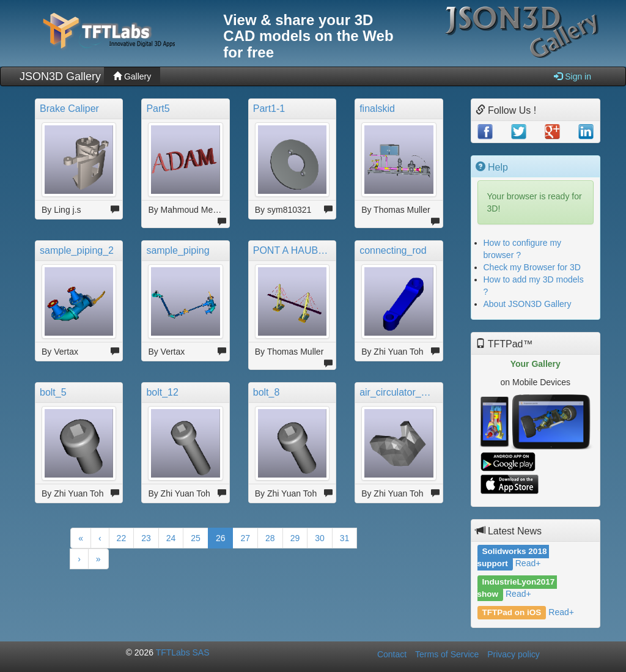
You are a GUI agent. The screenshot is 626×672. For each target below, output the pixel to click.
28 (270, 538)
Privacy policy (514, 654)
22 (122, 538)
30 (320, 538)
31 (345, 538)
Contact (392, 654)
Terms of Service (447, 654)
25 (196, 538)
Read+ (528, 563)
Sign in (573, 76)
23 (146, 538)
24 (171, 538)
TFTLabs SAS (183, 652)
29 (295, 538)
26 (221, 538)
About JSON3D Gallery (528, 304)
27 (245, 538)
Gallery (132, 76)
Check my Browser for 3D (532, 267)
